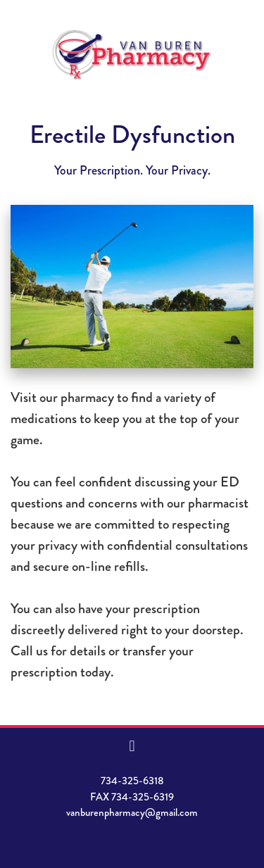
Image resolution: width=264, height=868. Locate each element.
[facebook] (132, 746)
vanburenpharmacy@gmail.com (132, 812)
